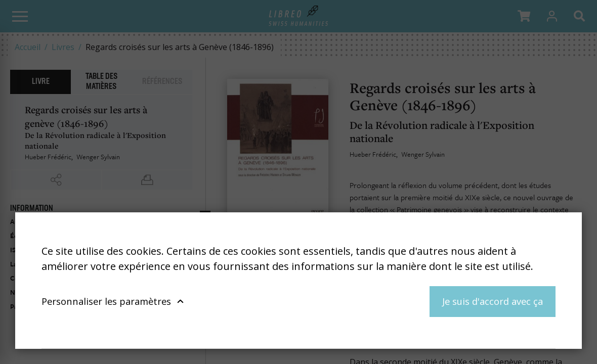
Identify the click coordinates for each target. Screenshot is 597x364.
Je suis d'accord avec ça (493, 301)
